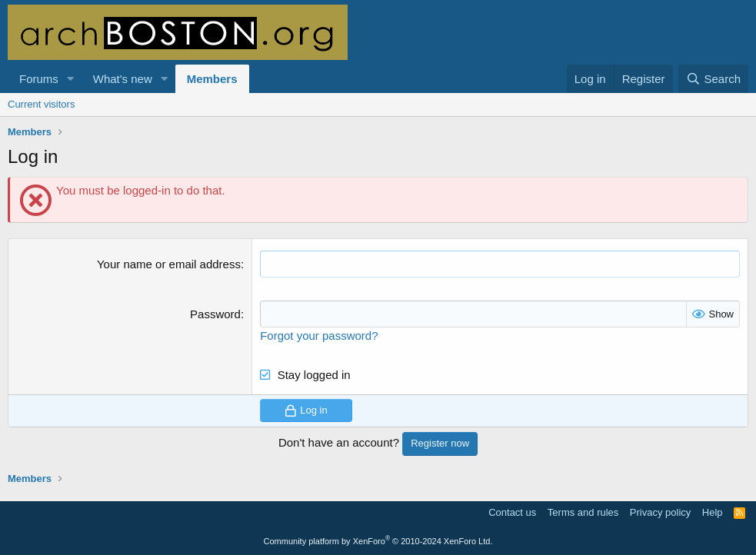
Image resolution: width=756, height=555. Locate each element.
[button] (71, 79)
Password (215, 314)
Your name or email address (169, 264)
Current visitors (41, 104)
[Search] (713, 79)
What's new (123, 79)
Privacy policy (660, 512)
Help (713, 512)
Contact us (512, 512)
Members (212, 79)
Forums (39, 79)
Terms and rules (583, 512)
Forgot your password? (319, 336)
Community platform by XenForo (378, 541)
